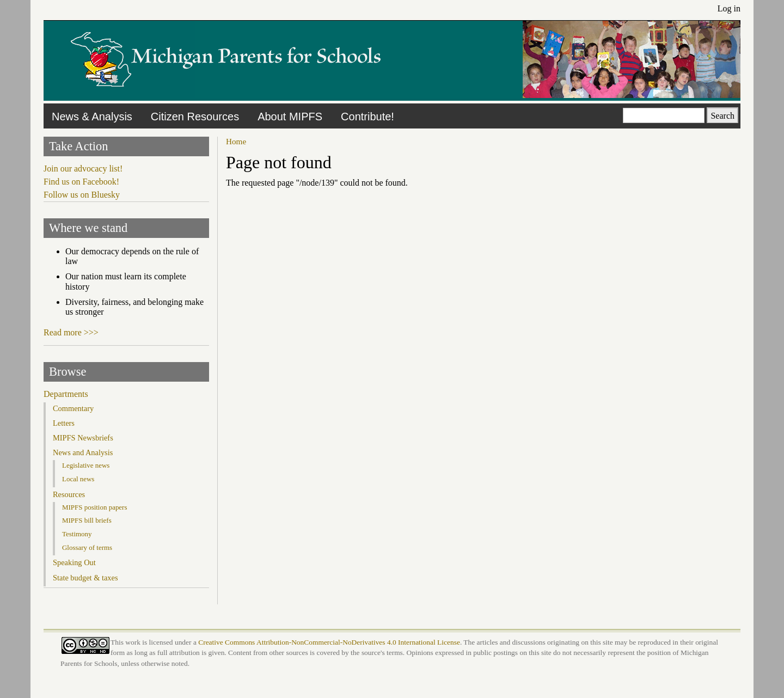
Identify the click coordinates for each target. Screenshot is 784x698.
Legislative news (86, 465)
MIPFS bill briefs (87, 520)
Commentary (73, 408)
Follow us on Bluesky (82, 195)
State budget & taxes (85, 578)
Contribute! (367, 117)
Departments (66, 394)
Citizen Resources (195, 117)
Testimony (77, 534)
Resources (69, 494)
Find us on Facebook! (81, 182)
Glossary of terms (87, 547)
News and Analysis (83, 452)
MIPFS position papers (94, 507)
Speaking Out (74, 562)
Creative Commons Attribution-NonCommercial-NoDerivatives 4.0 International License (329, 642)
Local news (78, 479)
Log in (729, 8)
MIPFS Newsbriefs (83, 438)
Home (236, 141)
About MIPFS (290, 117)
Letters (64, 423)
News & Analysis (92, 117)
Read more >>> (71, 332)
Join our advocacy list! (83, 169)
